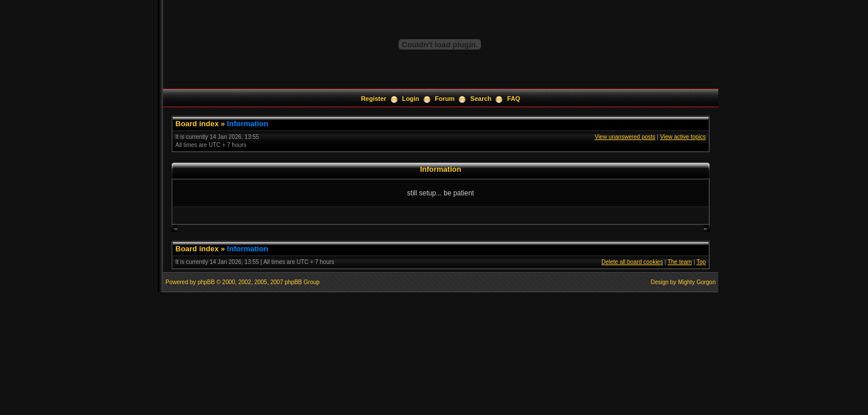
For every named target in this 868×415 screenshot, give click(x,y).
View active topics (683, 137)
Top (701, 262)
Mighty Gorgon (697, 282)
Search (481, 99)
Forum (445, 99)
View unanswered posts (625, 137)
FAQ (514, 99)
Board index (197, 124)
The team (680, 262)
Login (411, 99)
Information (248, 124)
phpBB (206, 282)
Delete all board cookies (632, 262)
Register (374, 99)
